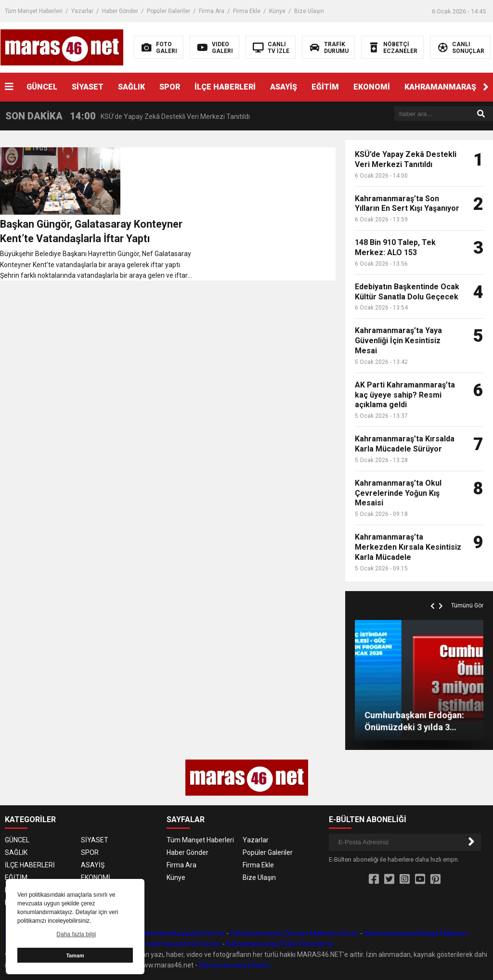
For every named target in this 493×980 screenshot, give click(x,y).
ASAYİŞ (284, 87)
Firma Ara (212, 11)
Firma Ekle (247, 11)
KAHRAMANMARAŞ (440, 87)
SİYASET (88, 87)
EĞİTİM (325, 87)
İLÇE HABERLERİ (225, 87)
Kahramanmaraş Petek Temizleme (280, 944)
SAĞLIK (131, 87)
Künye (277, 11)
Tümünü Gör (467, 606)
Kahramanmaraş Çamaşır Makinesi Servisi (294, 933)
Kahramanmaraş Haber (234, 965)
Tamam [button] (75, 955)
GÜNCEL (42, 87)
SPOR (170, 87)
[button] (486, 87)
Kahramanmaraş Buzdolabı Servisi (172, 933)
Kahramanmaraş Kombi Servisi (174, 944)
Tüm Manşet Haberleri (34, 11)
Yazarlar (82, 11)
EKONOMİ (372, 87)
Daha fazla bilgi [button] (76, 934)
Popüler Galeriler (169, 11)
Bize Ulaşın (309, 11)
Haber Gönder (120, 11)
